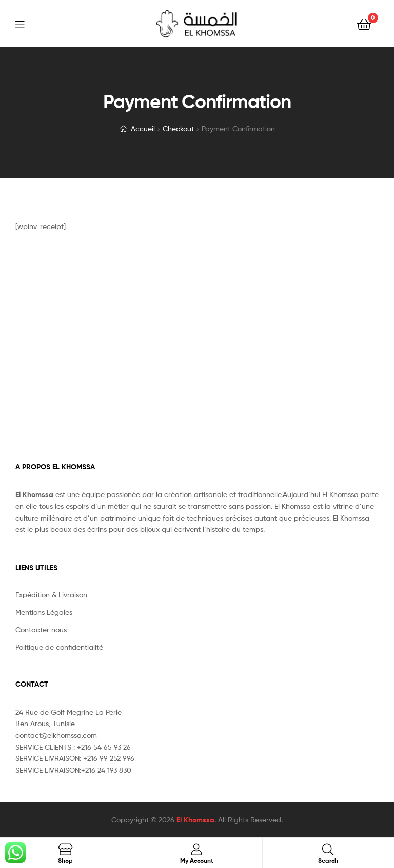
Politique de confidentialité (59, 647)
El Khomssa (195, 820)
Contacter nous (41, 629)
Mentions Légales (44, 612)
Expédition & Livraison (51, 595)
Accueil (143, 128)
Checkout (178, 128)
